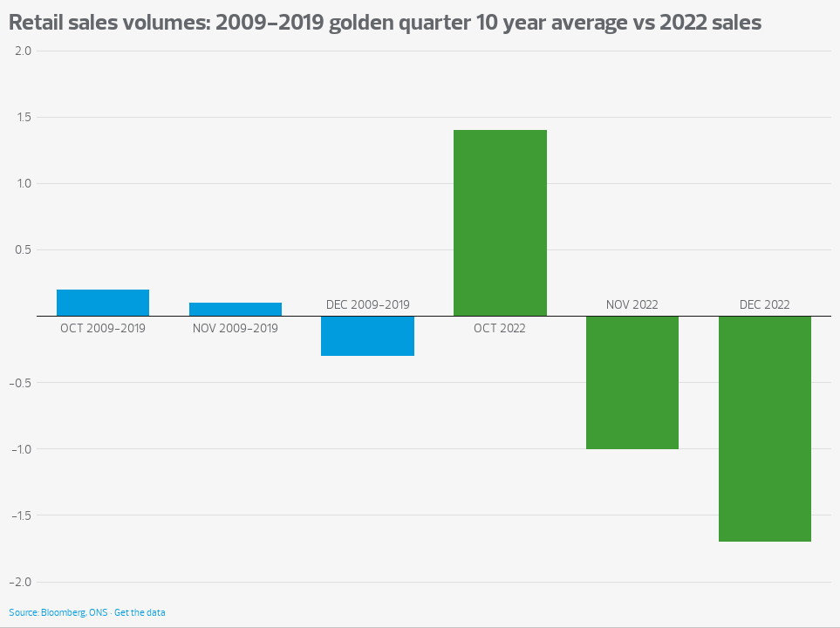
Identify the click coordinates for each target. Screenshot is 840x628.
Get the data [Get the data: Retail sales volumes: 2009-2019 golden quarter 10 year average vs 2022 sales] (140, 613)
